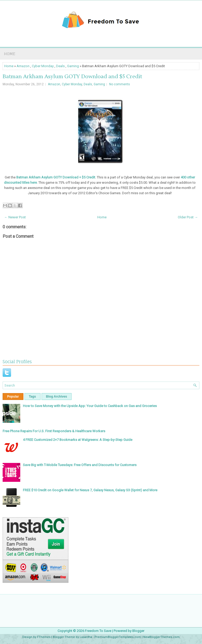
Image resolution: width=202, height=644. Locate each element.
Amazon (23, 66)
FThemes (44, 637)
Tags (32, 397)
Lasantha (86, 637)
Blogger (138, 631)
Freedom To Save (98, 631)
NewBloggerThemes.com (161, 637)
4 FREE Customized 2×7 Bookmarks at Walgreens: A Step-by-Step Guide (78, 440)
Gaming (73, 66)
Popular (13, 397)
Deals (60, 66)
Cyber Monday (43, 66)
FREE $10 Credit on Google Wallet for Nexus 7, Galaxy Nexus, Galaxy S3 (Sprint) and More (90, 490)
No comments (120, 84)
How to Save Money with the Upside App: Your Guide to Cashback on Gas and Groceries (90, 406)
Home (10, 54)
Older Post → (188, 217)
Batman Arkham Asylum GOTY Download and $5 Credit (72, 77)
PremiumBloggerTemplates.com (118, 637)
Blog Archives (57, 397)
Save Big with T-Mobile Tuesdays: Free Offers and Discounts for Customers (80, 465)
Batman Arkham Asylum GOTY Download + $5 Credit (56, 177)
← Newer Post (15, 217)
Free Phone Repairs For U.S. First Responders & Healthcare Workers (54, 431)
